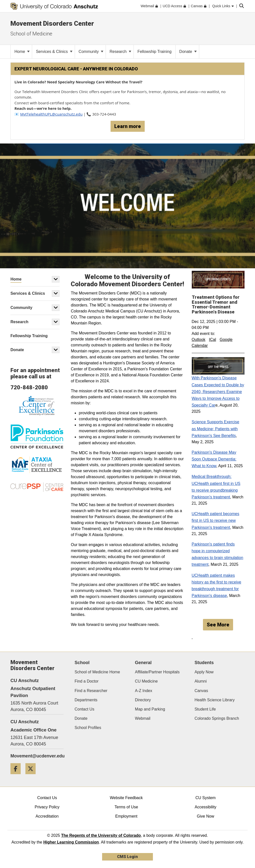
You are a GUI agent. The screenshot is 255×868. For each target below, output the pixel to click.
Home (22, 52)
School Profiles (88, 728)
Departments (86, 700)
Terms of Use (126, 807)
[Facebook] (17, 776)
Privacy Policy (47, 807)
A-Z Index (144, 691)
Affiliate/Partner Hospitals (157, 672)
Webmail (143, 718)
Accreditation (47, 816)
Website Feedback (126, 798)
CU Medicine (146, 681)
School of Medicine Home (97, 672)
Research (120, 52)
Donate (188, 52)
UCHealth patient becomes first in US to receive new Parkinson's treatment (216, 520)
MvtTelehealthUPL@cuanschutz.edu (51, 114)
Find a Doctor (87, 681)
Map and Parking (150, 709)
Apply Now (204, 672)
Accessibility (206, 807)
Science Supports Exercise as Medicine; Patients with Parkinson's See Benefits (216, 429)
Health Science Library (215, 700)
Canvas (201, 691)
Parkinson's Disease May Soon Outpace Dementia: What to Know (214, 459)
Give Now (206, 816)
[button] (56, 279)
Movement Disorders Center (52, 23)
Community (91, 52)
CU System (206, 798)
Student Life (205, 709)
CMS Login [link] (127, 857)
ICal (212, 340)
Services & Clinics (54, 52)
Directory (143, 700)
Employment (126, 816)
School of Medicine (31, 34)
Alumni (201, 681)
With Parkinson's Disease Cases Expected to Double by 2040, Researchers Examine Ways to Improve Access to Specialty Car (218, 392)
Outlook (199, 340)
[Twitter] (32, 776)
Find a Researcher (91, 691)
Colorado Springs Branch (217, 718)
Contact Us (85, 709)
